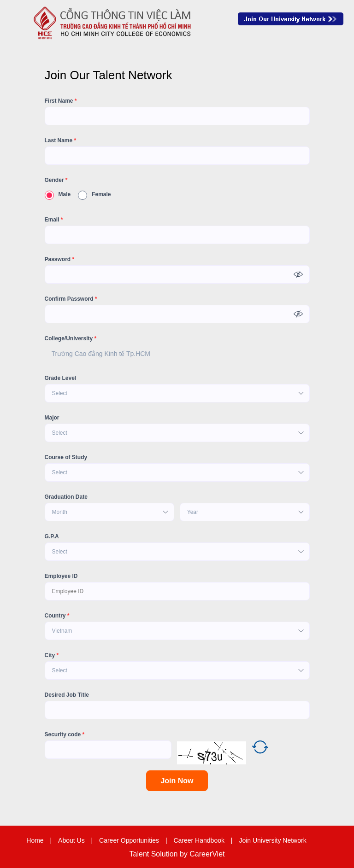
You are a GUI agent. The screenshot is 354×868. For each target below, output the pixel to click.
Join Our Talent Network (291, 19)
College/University (71, 338)
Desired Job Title (67, 695)
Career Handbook (199, 840)
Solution (165, 854)
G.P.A (52, 536)
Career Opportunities (129, 840)
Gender (56, 180)
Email (54, 220)
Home (35, 840)
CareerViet (207, 854)
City (52, 655)
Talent (140, 854)
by (185, 854)
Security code (65, 734)
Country (57, 616)
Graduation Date (66, 497)
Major (52, 418)
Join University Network (272, 840)
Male (58, 194)
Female (94, 194)
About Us (71, 840)
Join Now (177, 781)
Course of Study (66, 457)
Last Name (61, 140)
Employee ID (61, 576)
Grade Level (61, 378)
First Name (61, 101)
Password (60, 259)
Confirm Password (71, 299)
